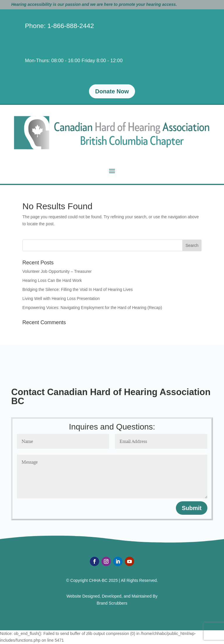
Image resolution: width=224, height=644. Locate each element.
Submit (192, 508)
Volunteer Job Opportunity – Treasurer (57, 271)
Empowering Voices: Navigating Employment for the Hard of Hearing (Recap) (92, 308)
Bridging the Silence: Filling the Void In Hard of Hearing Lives (78, 289)
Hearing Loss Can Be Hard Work (52, 280)
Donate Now (112, 91)
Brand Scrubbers (112, 603)
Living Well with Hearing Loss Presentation (61, 299)
